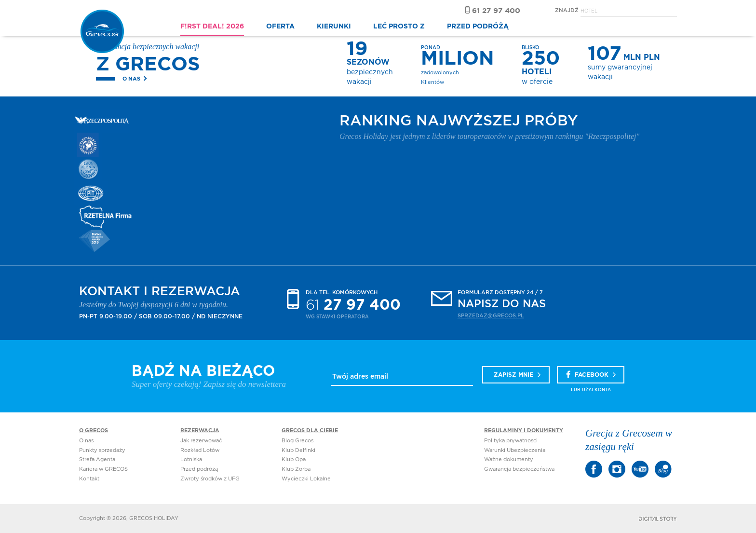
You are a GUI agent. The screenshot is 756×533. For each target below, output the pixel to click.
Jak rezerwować (201, 441)
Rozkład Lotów (200, 450)
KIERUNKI (334, 27)
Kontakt (89, 479)
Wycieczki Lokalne (306, 479)
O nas (131, 79)
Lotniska (191, 459)
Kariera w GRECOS (103, 469)
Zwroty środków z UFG (210, 479)
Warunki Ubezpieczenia (515, 450)
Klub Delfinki (298, 450)
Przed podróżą (199, 469)
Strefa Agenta (97, 459)
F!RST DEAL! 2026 (212, 27)
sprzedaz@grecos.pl (491, 316)
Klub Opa (294, 459)
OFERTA (280, 27)
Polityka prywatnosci (511, 441)
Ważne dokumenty (509, 459)
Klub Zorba (296, 469)
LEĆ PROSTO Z (399, 27)
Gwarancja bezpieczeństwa (519, 469)
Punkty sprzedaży (102, 450)
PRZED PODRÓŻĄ (478, 27)
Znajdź (567, 10)
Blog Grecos (297, 441)
